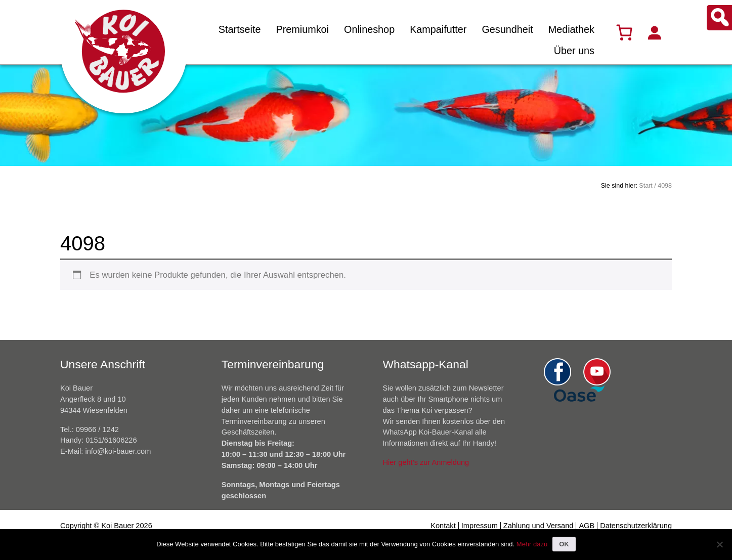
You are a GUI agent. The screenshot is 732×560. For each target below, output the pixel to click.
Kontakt (443, 526)
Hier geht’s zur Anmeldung (426, 462)
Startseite (240, 29)
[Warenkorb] (624, 32)
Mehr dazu (532, 544)
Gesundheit (507, 29)
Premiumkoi (302, 29)
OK (564, 544)
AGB (587, 526)
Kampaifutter (438, 29)
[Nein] (719, 544)
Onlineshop (369, 29)
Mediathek (571, 29)
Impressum (480, 526)
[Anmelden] (654, 32)
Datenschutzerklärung (636, 526)
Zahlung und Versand (539, 526)
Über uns (574, 51)
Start (645, 186)
